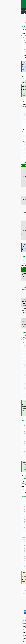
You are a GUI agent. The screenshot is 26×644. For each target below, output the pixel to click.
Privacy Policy (18, 619)
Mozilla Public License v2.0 (13, 627)
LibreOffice (21, 10)
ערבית (4, 13)
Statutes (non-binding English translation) (12, 621)
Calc (9, 10)
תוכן (25, 17)
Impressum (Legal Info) (7, 619)
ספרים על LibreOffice (13, 606)
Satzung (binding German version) (10, 622)
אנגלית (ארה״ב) (20, 13)
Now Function (5, 590)
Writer (14, 10)
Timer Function (5, 592)
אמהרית (10, 13)
